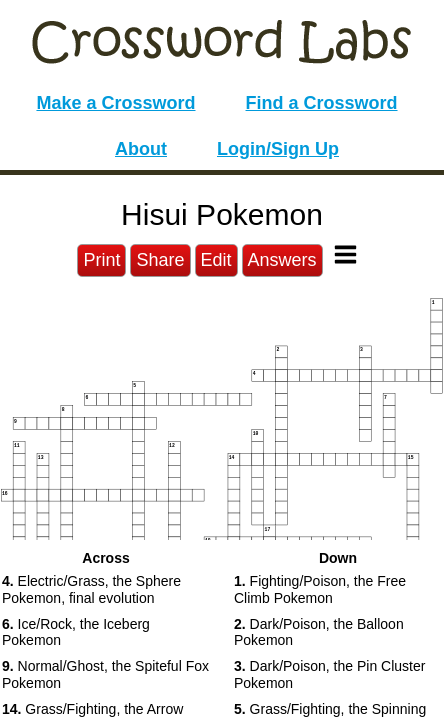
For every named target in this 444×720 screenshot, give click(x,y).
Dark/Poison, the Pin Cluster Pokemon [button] (329, 674)
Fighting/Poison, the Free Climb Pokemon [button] (320, 589)
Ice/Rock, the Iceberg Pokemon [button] (76, 632)
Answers (282, 260)
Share (160, 260)
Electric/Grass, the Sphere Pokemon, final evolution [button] (91, 589)
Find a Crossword (322, 103)
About (141, 149)
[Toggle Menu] (345, 254)
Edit (216, 260)
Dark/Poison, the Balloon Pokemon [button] (319, 632)
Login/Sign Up (278, 149)
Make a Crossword (115, 103)
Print (101, 260)
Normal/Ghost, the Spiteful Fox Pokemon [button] (105, 674)
